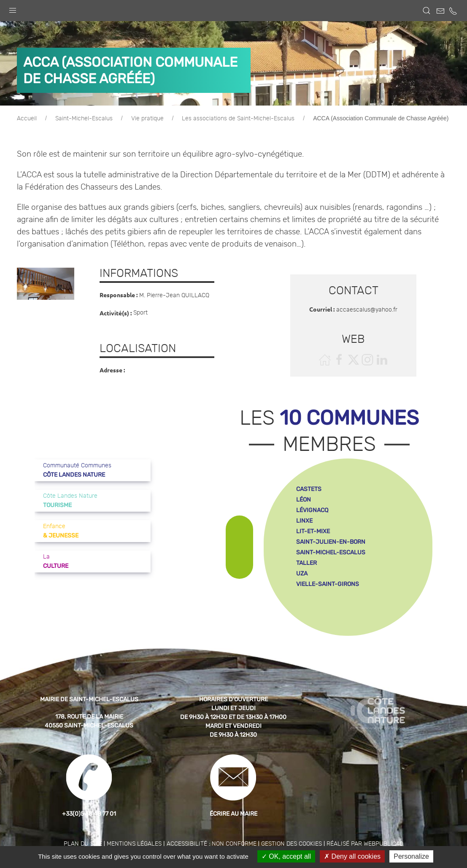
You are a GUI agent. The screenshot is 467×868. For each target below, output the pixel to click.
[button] (13, 8)
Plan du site (83, 844)
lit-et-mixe (313, 531)
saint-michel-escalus (331, 552)
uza (302, 574)
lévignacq (312, 510)
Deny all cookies (352, 856)
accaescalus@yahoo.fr (367, 310)
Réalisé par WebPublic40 (365, 844)
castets (309, 489)
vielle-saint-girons (328, 584)
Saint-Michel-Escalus (84, 119)
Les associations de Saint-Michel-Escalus (238, 119)
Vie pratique (147, 119)
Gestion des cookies (292, 844)
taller (306, 563)
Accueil (27, 119)
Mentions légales (134, 844)
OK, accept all (286, 856)
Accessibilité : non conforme (212, 844)
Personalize (411, 856)
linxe (304, 521)
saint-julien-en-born (331, 542)
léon (304, 500)
